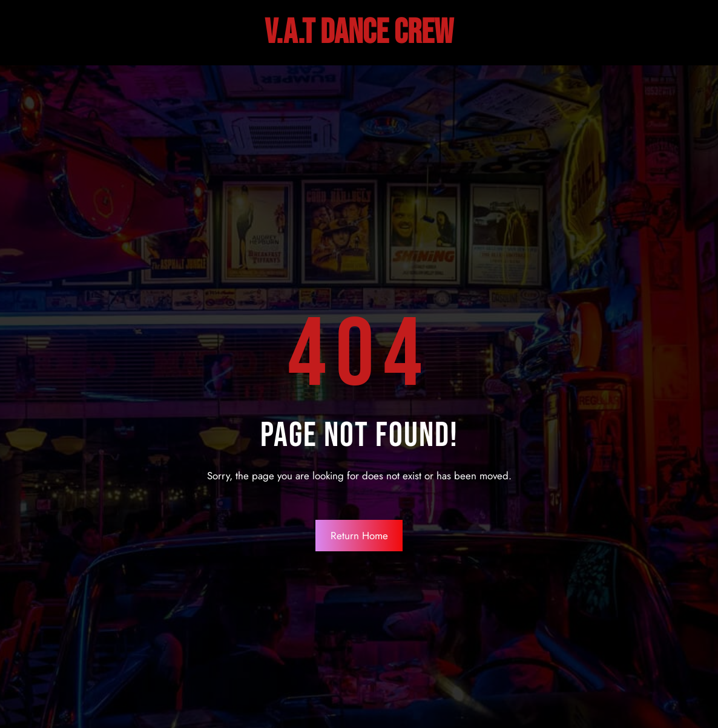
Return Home (359, 536)
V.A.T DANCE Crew (359, 33)
